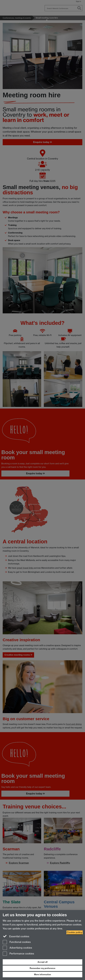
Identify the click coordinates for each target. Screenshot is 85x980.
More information (42, 974)
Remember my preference (42, 968)
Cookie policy (75, 932)
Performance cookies (18, 954)
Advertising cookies (17, 948)
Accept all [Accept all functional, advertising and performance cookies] (42, 962)
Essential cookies (16, 936)
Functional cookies (17, 942)
